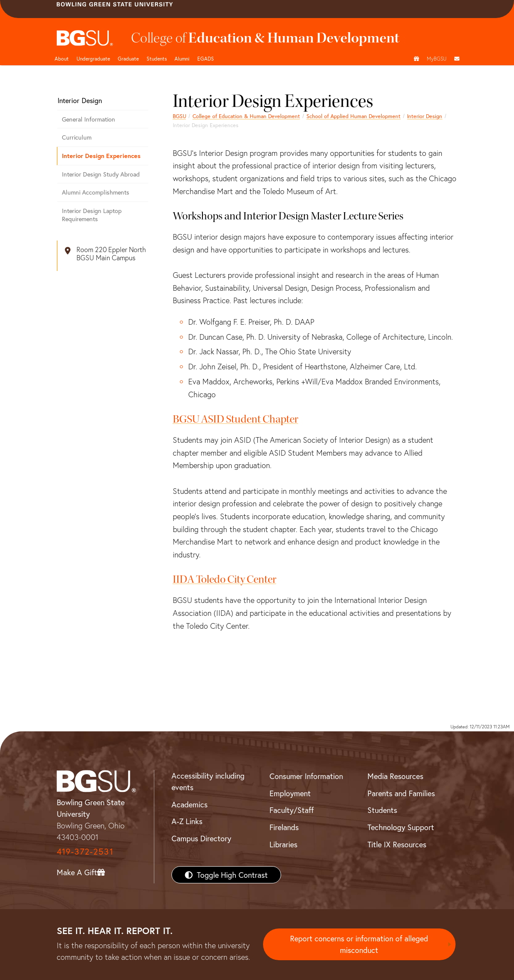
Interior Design (425, 116)
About (62, 58)
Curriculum (77, 137)
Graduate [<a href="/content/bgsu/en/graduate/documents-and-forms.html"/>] (128, 58)
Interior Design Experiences (101, 156)
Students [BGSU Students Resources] (382, 810)
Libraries (283, 844)
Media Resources (395, 776)
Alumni (182, 58)
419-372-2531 (85, 851)
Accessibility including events (208, 781)
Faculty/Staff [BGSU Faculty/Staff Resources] (292, 810)
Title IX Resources (397, 844)
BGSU (179, 116)
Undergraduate (93, 58)
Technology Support (401, 827)
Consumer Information (306, 776)
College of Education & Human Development (246, 116)
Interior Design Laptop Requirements (92, 215)
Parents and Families (401, 793)
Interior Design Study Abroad (101, 174)
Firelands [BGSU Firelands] (284, 827)
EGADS (206, 58)
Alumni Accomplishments (96, 192)
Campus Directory (201, 838)
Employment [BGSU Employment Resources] (290, 793)
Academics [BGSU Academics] (190, 804)
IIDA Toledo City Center (225, 579)
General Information (89, 119)
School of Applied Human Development (353, 116)
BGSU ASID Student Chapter (236, 419)
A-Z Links (187, 821)
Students (157, 58)
